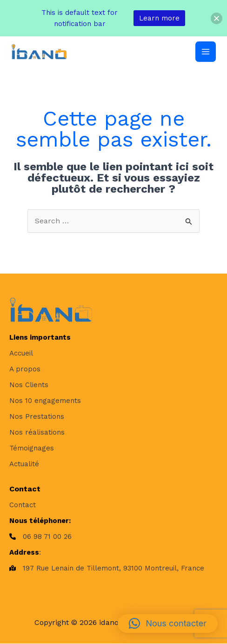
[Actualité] (24, 464)
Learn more (159, 18)
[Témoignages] (32, 448)
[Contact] (23, 505)
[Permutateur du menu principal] (206, 52)
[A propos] (25, 369)
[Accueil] (21, 353)
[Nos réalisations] (37, 432)
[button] (168, 624)
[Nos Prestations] (37, 416)
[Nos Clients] (29, 385)
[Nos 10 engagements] (45, 401)
